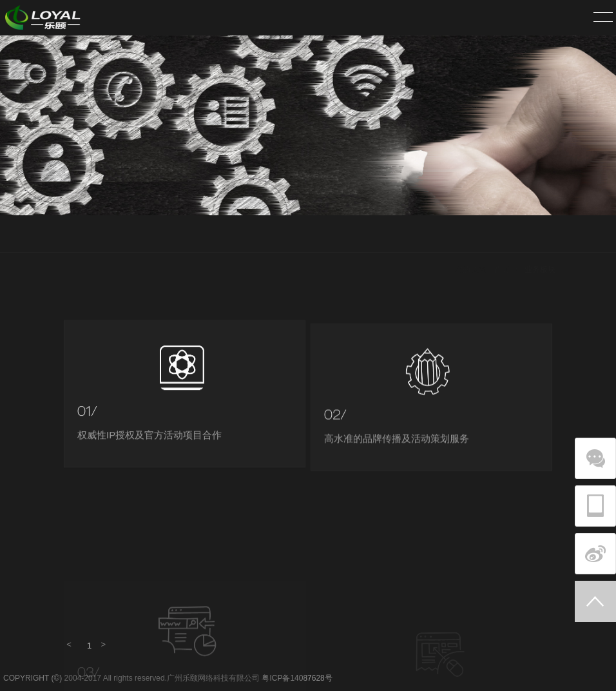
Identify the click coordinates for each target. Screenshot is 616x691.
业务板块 (540, 235)
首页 (501, 235)
